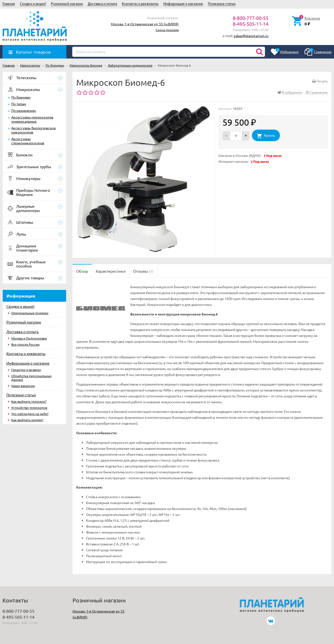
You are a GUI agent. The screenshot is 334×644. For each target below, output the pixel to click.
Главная (9, 3)
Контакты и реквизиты (140, 3)
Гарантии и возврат (26, 370)
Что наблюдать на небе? (30, 414)
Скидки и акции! (33, 3)
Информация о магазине (183, 3)
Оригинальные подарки (30, 313)
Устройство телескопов (29, 408)
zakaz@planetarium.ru (251, 36)
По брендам (21, 97)
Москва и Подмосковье (29, 338)
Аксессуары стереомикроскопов (28, 141)
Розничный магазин (67, 3)
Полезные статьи (222, 3)
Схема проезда (167, 30)
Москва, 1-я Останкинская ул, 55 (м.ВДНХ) (145, 24)
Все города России (25, 344)
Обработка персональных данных (31, 378)
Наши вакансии (23, 386)
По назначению (24, 110)
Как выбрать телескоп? (29, 401)
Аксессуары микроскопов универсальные (32, 119)
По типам (19, 104)
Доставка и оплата (102, 3)
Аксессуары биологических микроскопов (34, 130)
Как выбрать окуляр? (27, 420)
